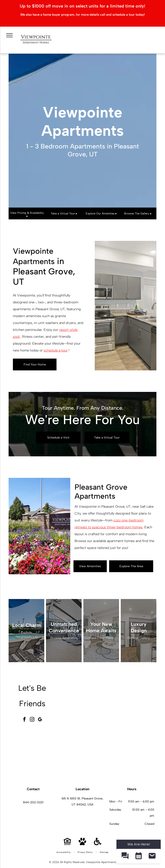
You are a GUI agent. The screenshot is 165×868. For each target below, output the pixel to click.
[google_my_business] (40, 720)
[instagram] (32, 720)
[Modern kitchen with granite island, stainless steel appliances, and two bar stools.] (132, 753)
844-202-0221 (33, 802)
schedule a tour (56, 350)
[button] (125, 856)
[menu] (9, 35)
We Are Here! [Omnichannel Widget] (139, 844)
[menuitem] (64, 852)
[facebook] (24, 720)
